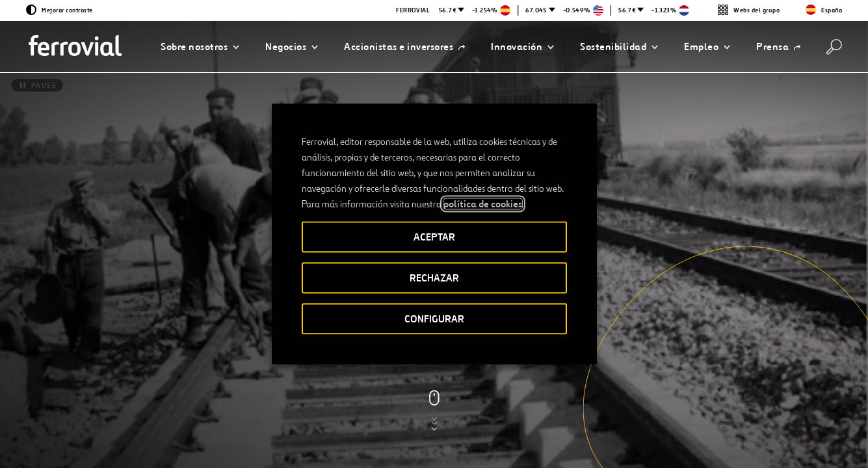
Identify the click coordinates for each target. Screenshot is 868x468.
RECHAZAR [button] (434, 278)
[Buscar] (834, 47)
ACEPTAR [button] (434, 237)
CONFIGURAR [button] (434, 319)
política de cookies (483, 204)
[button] (200, 47)
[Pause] (37, 85)
